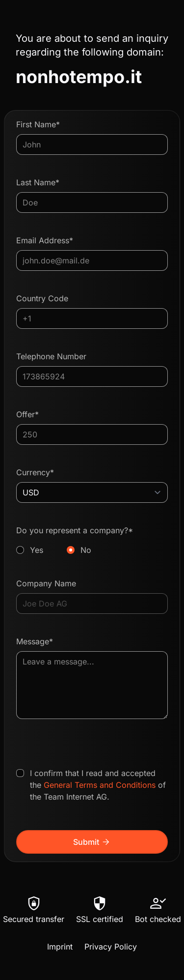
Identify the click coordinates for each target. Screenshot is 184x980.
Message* (35, 641)
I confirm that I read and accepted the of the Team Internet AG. (98, 785)
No (86, 550)
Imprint (60, 947)
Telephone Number (51, 356)
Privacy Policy (111, 947)
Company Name (46, 583)
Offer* (27, 414)
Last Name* (38, 182)
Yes (37, 550)
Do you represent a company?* (92, 541)
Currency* (35, 472)
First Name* (38, 124)
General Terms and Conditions (100, 785)
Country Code (42, 298)
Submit (92, 842)
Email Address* (45, 240)
